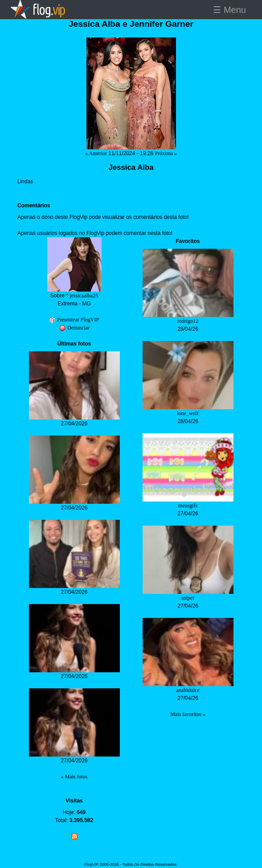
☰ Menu (229, 10)
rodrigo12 (188, 321)
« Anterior (96, 153)
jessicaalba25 (84, 296)
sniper (188, 598)
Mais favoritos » (188, 714)
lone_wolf (188, 413)
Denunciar (74, 328)
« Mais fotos (74, 777)
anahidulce (188, 690)
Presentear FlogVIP (74, 320)
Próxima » (166, 153)
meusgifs (188, 506)
